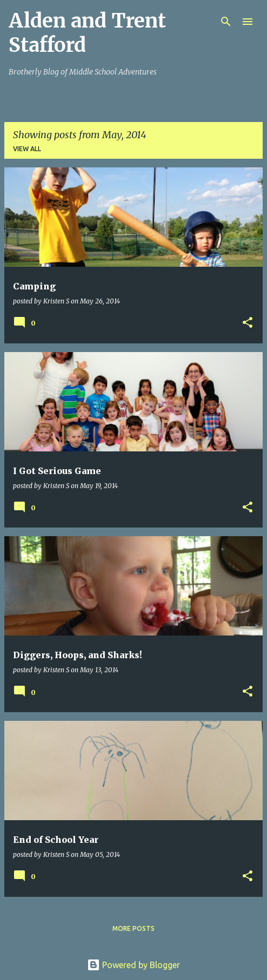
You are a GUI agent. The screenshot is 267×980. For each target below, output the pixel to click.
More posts (133, 928)
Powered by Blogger (133, 965)
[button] (248, 323)
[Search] (226, 22)
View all (27, 149)
